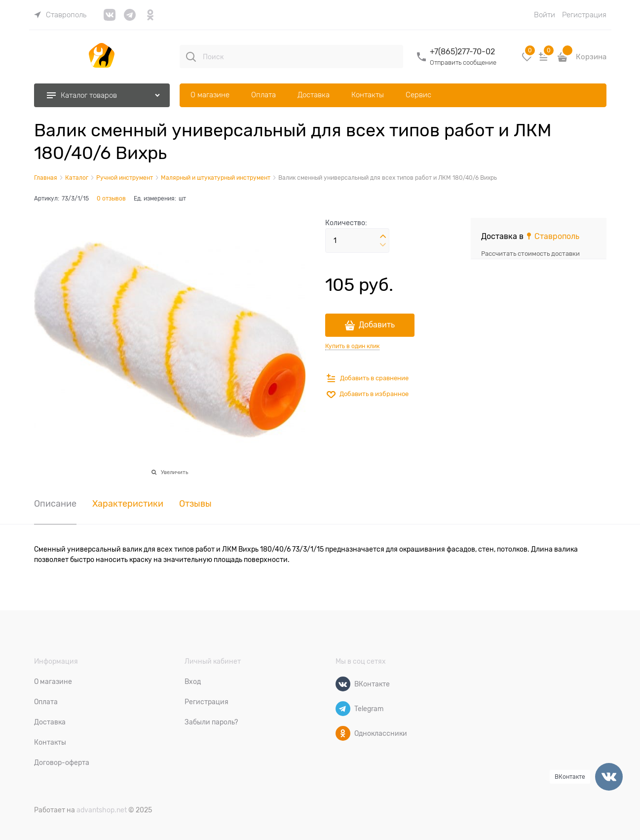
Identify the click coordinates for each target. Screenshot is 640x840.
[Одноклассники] (343, 733)
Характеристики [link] (128, 504)
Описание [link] (55, 504)
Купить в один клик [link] (352, 346)
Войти (545, 15)
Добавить (377, 325)
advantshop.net (102, 810)
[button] (383, 237)
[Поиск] (191, 57)
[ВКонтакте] (343, 684)
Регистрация (584, 15)
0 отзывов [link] (111, 199)
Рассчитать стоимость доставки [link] (530, 254)
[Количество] (357, 240)
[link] (60, 15)
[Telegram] (343, 709)
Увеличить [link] (174, 472)
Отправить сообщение (463, 62)
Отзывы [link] (195, 504)
